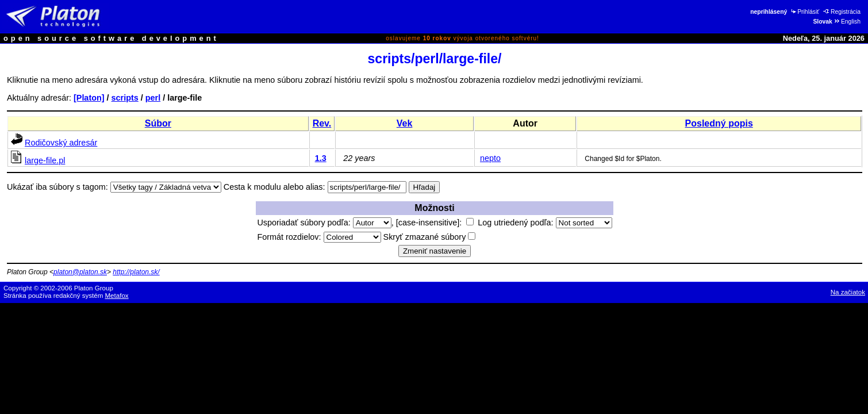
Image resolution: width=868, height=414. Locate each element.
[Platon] (89, 98)
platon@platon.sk (80, 272)
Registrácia (842, 12)
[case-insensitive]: (435, 223)
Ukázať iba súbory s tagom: (57, 187)
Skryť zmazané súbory (430, 237)
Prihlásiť (804, 12)
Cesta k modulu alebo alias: (274, 187)
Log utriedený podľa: (545, 223)
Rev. (322, 123)
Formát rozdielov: (319, 237)
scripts (125, 98)
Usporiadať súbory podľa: (324, 223)
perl (153, 98)
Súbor (158, 123)
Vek (405, 123)
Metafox (117, 296)
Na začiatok (848, 292)
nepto (490, 158)
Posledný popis (719, 123)
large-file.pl (45, 160)
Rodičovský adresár (61, 143)
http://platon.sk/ (136, 272)
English (847, 22)
